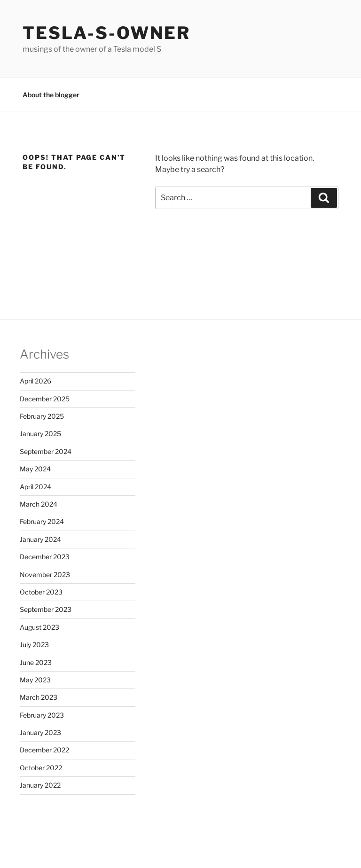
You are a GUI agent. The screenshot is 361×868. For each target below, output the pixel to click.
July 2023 (34, 645)
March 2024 (39, 504)
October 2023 (41, 592)
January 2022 (40, 785)
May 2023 (35, 680)
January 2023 (40, 732)
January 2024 (40, 539)
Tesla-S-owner (106, 33)
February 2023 (42, 715)
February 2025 (42, 416)
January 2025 (40, 434)
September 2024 (46, 451)
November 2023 (45, 575)
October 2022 (41, 768)
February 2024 (42, 521)
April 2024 (35, 487)
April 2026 (35, 381)
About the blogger (51, 95)
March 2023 (39, 697)
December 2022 (44, 750)
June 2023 (36, 662)
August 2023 (39, 627)
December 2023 (45, 557)
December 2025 (45, 399)
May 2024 (35, 469)
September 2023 (46, 609)
